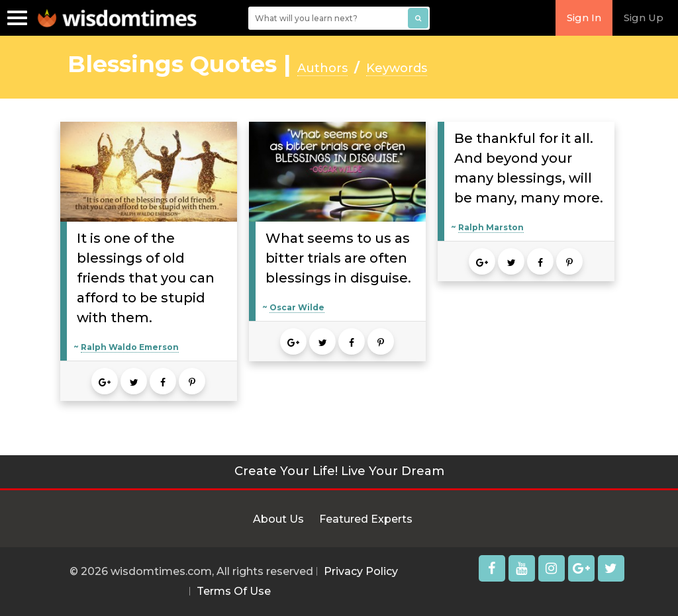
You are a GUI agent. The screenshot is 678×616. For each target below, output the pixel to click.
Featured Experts (366, 519)
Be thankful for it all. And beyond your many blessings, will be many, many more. (529, 168)
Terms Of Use (234, 591)
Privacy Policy (361, 571)
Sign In (584, 18)
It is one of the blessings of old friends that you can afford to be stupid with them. (146, 278)
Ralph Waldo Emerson (130, 347)
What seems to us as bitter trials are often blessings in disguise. (338, 258)
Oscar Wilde (297, 307)
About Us (278, 519)
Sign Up (644, 18)
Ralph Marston (491, 227)
